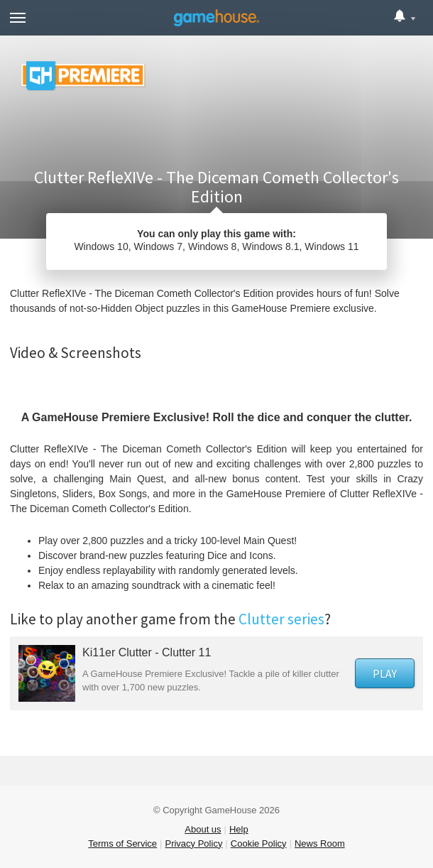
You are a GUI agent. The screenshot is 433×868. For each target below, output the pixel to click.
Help (239, 829)
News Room (320, 843)
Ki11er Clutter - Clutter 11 (147, 652)
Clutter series (281, 619)
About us (203, 829)
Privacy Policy (193, 843)
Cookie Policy (259, 843)
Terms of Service (122, 843)
